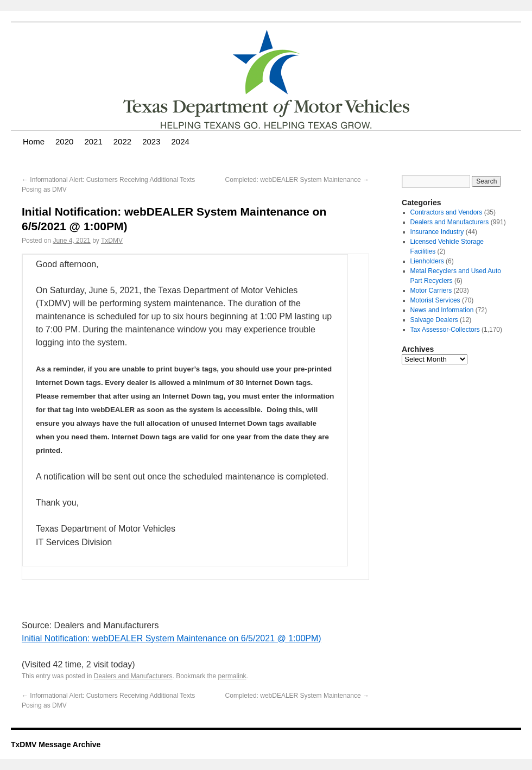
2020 (64, 141)
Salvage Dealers (434, 320)
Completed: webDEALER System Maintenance (297, 180)
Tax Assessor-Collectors (445, 330)
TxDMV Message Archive (56, 744)
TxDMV (112, 241)
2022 (122, 141)
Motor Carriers (431, 291)
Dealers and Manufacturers (133, 676)
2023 (151, 141)
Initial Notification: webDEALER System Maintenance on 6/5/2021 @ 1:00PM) (172, 638)
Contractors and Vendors (446, 212)
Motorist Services (435, 300)
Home (34, 141)
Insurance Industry (437, 232)
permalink (232, 676)
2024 (180, 141)
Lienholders (427, 261)
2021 (93, 141)
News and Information (442, 310)
